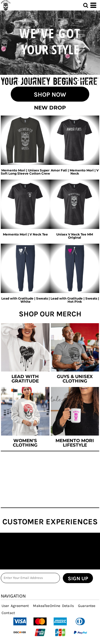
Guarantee (87, 606)
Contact (8, 613)
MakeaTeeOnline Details (53, 606)
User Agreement (15, 606)
